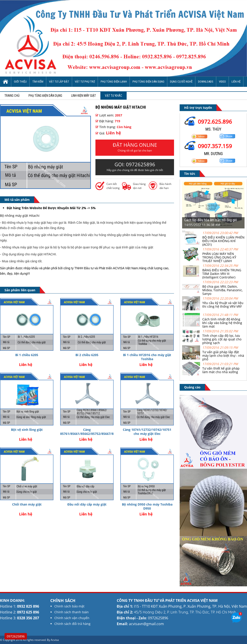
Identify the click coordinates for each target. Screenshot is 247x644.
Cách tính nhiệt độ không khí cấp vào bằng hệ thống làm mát (222, 323)
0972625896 (16, 636)
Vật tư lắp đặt (59, 82)
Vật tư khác (114, 96)
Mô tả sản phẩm (17, 200)
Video (222, 82)
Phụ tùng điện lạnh (114, 82)
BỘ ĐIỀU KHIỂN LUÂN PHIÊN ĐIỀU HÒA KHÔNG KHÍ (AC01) (223, 241)
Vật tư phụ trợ (85, 82)
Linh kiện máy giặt (84, 96)
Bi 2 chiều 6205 (87, 355)
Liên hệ (236, 82)
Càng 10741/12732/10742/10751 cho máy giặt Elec (147, 432)
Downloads (206, 82)
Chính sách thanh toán (72, 612)
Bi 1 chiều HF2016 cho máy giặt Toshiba (147, 357)
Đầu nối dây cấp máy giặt (87, 504)
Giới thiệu (20, 82)
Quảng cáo (192, 387)
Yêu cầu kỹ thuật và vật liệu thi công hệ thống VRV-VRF (223, 305)
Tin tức (190, 174)
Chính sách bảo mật (69, 606)
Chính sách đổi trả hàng (72, 624)
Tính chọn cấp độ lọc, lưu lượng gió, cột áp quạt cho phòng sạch (222, 339)
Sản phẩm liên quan (20, 290)
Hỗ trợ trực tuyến (198, 108)
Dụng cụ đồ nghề (181, 82)
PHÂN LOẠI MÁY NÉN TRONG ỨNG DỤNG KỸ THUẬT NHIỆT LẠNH (219, 257)
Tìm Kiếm (38, 82)
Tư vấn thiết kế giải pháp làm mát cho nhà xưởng (221, 370)
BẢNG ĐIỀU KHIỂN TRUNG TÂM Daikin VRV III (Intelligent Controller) (222, 274)
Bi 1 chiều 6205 (27, 355)
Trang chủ (12, 96)
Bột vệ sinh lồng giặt (27, 430)
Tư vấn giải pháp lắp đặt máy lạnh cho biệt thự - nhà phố (223, 356)
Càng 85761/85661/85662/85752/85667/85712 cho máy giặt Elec (90, 434)
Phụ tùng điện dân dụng (148, 82)
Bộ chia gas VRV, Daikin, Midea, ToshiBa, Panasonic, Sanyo (223, 290)
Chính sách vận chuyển (72, 618)
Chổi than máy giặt (27, 504)
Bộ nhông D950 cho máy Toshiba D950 (147, 506)
